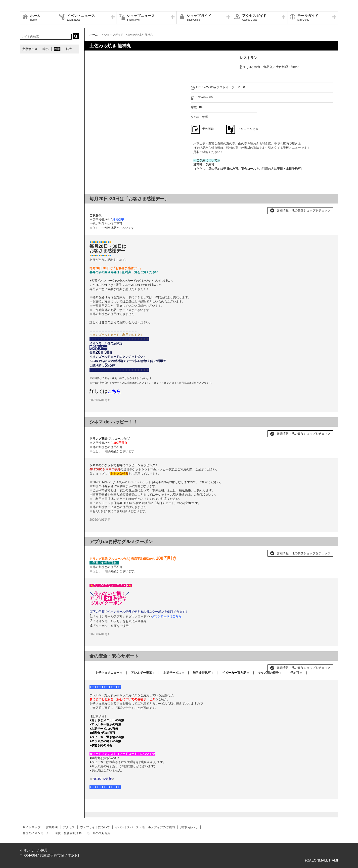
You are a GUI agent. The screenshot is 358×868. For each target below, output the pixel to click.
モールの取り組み (99, 833)
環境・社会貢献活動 (68, 833)
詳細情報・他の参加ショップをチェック (304, 210)
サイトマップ (32, 827)
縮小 (45, 49)
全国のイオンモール (36, 833)
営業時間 (52, 827)
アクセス (69, 827)
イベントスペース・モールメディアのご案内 (145, 827)
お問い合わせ (189, 827)
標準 (57, 49)
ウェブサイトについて (95, 827)
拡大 (69, 49)
